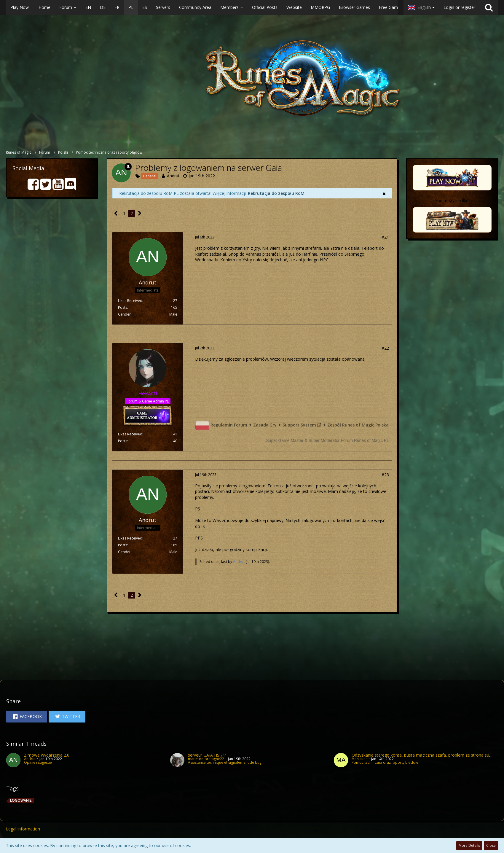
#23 (385, 475)
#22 (385, 348)
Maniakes (359, 759)
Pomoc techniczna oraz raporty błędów (385, 762)
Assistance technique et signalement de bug (225, 762)
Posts (123, 307)
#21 (385, 237)
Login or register (459, 7)
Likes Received (130, 301)
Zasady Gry (265, 425)
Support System (299, 425)
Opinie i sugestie (38, 762)
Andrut (173, 176)
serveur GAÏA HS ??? (207, 755)
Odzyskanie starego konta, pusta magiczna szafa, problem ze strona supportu (427, 755)
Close (491, 845)
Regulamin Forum (229, 425)
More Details (469, 845)
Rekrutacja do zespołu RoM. (277, 193)
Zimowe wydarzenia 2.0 (47, 755)
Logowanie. (21, 800)
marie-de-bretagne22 (206, 759)
